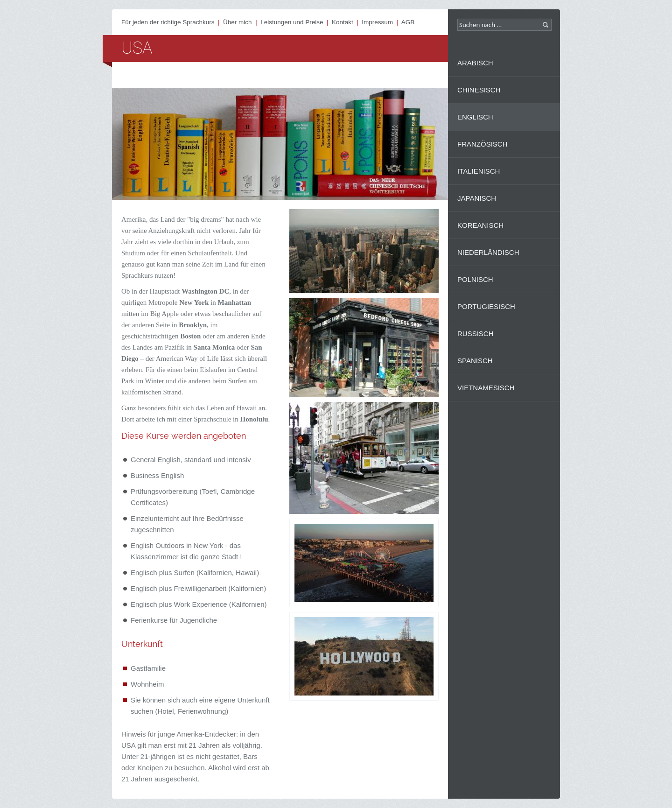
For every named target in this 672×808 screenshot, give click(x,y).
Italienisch (479, 171)
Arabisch (475, 63)
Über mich (238, 22)
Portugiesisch (486, 306)
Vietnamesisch (486, 388)
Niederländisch (488, 252)
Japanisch (477, 198)
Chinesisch (479, 90)
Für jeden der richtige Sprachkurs (168, 22)
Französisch (483, 144)
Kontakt (343, 22)
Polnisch (475, 279)
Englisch (475, 117)
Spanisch (475, 361)
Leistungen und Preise (292, 22)
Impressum (377, 22)
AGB (408, 22)
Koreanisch (480, 225)
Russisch (476, 334)
